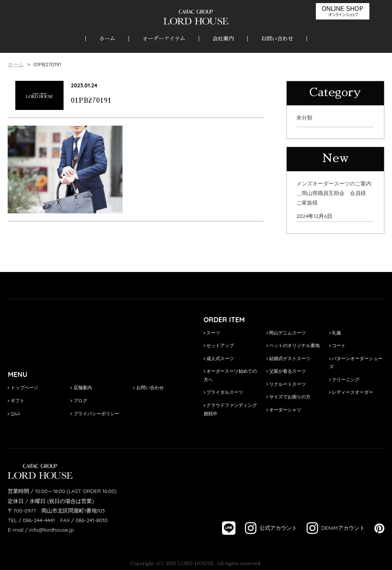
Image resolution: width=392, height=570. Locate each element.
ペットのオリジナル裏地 (293, 345)
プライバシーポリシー (95, 414)
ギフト (16, 400)
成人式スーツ (219, 358)
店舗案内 (81, 387)
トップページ (23, 387)
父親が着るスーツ (286, 371)
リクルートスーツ (286, 384)
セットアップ (219, 345)
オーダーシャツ (284, 410)
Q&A (14, 414)
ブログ (79, 400)
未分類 (304, 118)
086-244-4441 (39, 520)
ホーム (107, 39)
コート (337, 345)
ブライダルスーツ (223, 392)
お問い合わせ (277, 39)
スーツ (212, 333)
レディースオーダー (351, 392)
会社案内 (223, 39)
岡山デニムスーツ (286, 333)
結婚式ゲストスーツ (288, 358)
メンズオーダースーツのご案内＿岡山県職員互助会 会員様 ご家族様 (334, 193)
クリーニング (344, 379)
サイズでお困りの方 (288, 397)
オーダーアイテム (164, 39)
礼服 (335, 333)
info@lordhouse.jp (51, 530)
